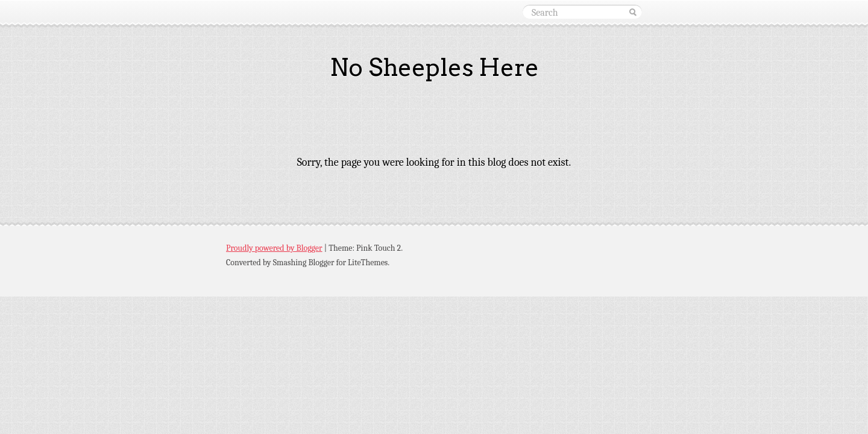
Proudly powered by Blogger (274, 248)
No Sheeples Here (434, 68)
